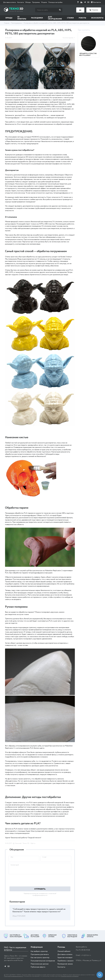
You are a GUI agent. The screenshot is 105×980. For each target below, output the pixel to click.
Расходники (37, 18)
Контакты (21, 2)
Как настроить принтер (40, 958)
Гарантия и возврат (65, 958)
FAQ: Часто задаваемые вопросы (15, 949)
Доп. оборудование (55, 18)
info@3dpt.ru (86, 955)
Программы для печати (40, 954)
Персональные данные (40, 964)
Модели (44, 2)
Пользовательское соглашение (43, 961)
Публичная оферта (38, 967)
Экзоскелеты (97, 18)
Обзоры (28, 2)
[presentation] (24, 880)
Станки (70, 18)
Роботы (82, 18)
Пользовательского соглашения (70, 976)
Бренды (9, 18)
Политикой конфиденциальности (14, 976)
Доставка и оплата (10, 2)
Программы (36, 2)
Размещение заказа (65, 964)
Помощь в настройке (55, 2)
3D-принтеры (22, 18)
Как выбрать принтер (39, 951)
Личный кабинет (64, 951)
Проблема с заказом (65, 961)
